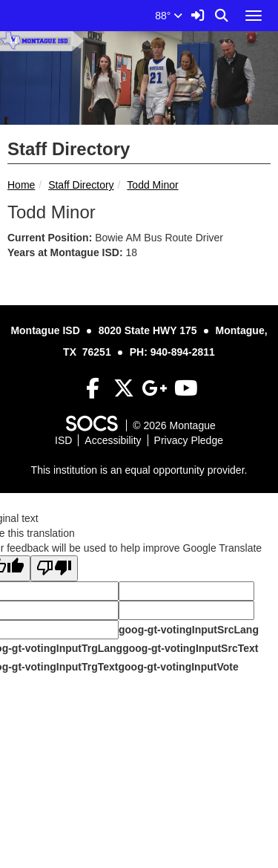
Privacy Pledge (189, 440)
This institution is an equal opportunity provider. (139, 470)
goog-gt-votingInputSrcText (190, 648)
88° (169, 16)
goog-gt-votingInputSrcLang (189, 630)
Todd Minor (152, 185)
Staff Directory (81, 185)
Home (21, 185)
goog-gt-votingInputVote (178, 667)
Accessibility (113, 440)
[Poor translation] (54, 568)
